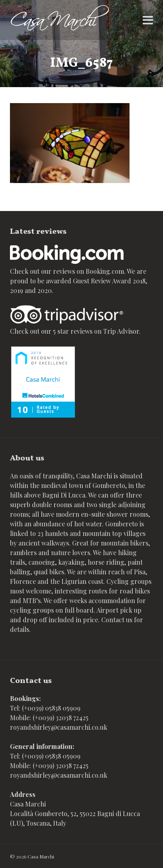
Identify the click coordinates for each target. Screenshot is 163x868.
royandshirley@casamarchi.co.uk (59, 727)
